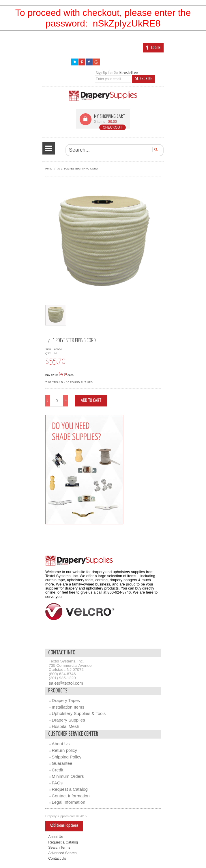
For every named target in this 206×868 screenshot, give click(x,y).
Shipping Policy (67, 757)
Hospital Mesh (65, 726)
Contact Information (71, 796)
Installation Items (68, 707)
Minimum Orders (68, 776)
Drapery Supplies (68, 720)
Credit (57, 770)
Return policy (64, 750)
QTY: (49, 353)
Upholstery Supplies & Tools (79, 713)
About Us (61, 744)
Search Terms (59, 848)
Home (49, 169)
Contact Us (57, 858)
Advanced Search (62, 853)
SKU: (49, 349)
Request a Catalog (70, 789)
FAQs (57, 783)
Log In (153, 48)
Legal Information (68, 802)
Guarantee (62, 763)
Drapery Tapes (66, 700)
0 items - (105, 122)
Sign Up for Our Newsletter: (117, 73)
